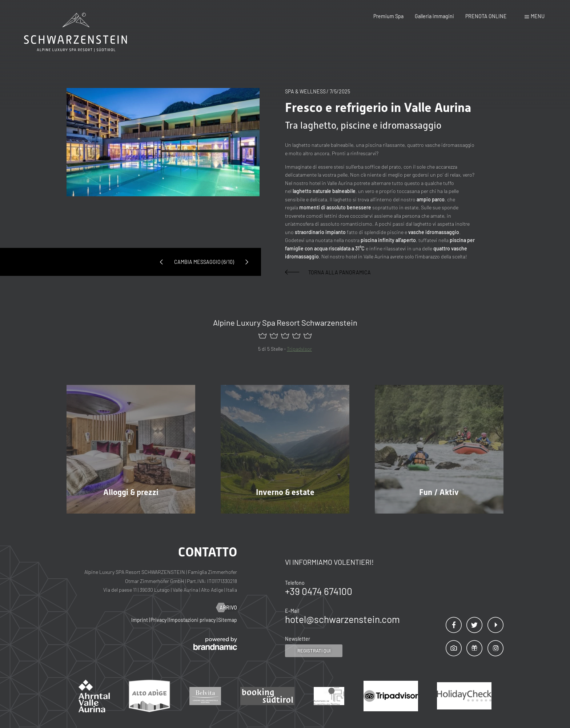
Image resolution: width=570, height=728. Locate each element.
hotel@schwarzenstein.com (342, 619)
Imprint (140, 620)
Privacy (159, 620)
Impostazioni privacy (193, 620)
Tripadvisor (299, 349)
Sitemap (228, 620)
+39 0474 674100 (319, 591)
